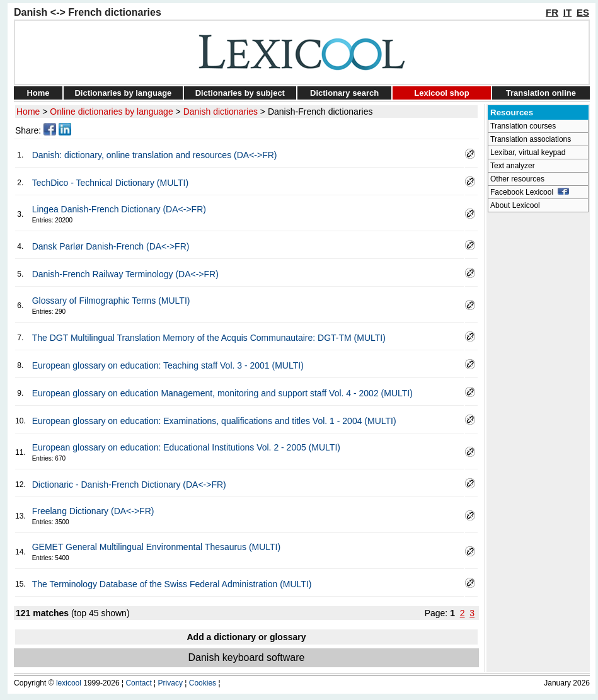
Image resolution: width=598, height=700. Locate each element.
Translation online (541, 93)
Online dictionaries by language (111, 112)
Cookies (203, 683)
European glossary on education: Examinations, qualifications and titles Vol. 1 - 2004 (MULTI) (214, 421)
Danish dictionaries (221, 112)
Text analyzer (513, 166)
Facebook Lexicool (530, 192)
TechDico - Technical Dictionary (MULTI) (110, 183)
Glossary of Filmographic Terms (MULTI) (111, 301)
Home (38, 93)
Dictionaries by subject (240, 93)
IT (567, 12)
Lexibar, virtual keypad (528, 152)
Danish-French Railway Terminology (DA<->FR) (125, 274)
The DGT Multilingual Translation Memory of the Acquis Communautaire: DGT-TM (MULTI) (209, 338)
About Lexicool (515, 205)
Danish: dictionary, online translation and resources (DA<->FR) (155, 155)
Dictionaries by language (123, 93)
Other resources (517, 179)
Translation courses (523, 126)
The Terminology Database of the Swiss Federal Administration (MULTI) (172, 584)
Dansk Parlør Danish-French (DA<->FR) (111, 246)
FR (552, 12)
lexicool (69, 683)
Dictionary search (344, 93)
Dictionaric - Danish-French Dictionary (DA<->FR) (129, 485)
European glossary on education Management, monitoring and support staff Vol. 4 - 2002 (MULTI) (222, 393)
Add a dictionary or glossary (246, 637)
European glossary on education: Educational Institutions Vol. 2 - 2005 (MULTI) (186, 447)
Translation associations (531, 139)
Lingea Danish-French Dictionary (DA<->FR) (119, 209)
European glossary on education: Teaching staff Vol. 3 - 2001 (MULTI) (168, 365)
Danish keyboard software (247, 657)
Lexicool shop (441, 93)
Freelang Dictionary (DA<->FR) (93, 511)
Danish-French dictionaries (320, 112)
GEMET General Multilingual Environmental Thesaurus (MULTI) (156, 547)
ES (583, 12)
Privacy (170, 683)
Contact (138, 683)
